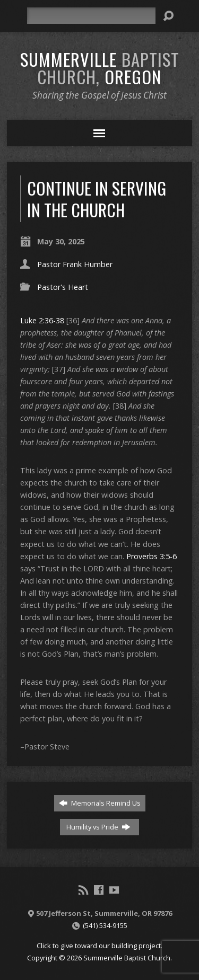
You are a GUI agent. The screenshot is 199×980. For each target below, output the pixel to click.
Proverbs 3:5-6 (152, 556)
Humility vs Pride (98, 827)
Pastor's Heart (63, 287)
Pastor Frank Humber (75, 264)
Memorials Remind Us (100, 803)
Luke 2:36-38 (42, 320)
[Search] (91, 16)
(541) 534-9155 (105, 925)
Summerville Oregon (100, 68)
